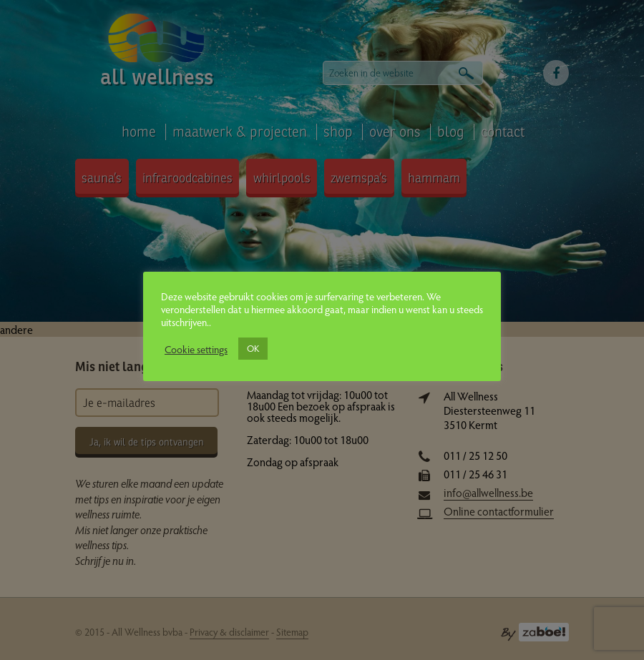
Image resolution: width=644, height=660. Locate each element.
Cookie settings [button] (196, 349)
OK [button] (253, 348)
